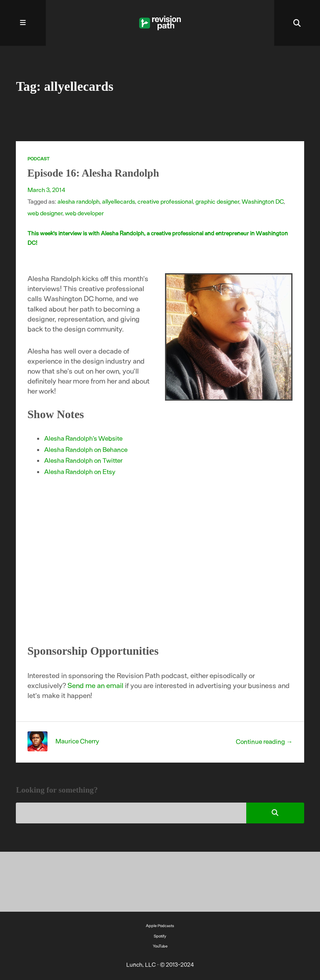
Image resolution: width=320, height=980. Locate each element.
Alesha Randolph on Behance (86, 449)
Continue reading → (264, 741)
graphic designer (217, 201)
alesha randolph (79, 201)
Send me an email (95, 685)
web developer (84, 213)
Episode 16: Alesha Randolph (93, 173)
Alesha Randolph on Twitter (83, 460)
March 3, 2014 (46, 190)
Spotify (160, 936)
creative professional (165, 201)
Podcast (39, 158)
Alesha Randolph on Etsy (80, 471)
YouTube (160, 946)
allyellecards (119, 201)
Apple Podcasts (160, 925)
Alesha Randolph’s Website (83, 438)
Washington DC (263, 201)
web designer (45, 213)
